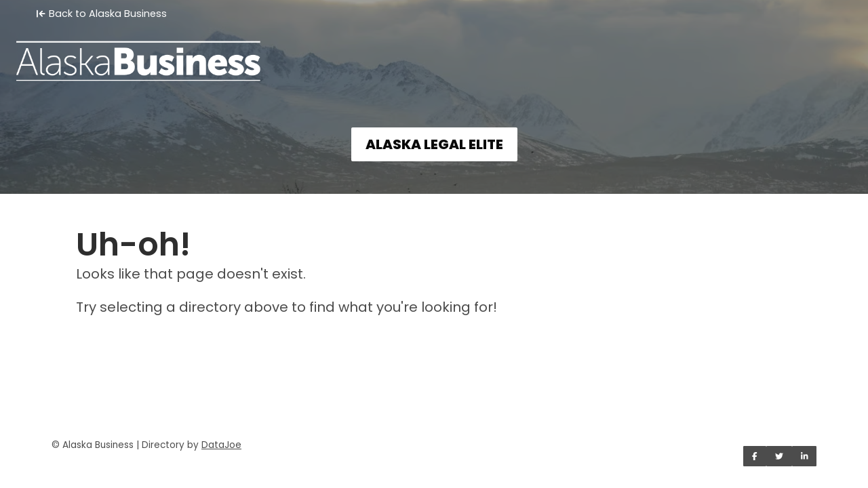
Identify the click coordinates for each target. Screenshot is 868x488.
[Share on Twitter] (779, 456)
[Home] (434, 52)
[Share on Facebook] (755, 456)
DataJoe (221, 445)
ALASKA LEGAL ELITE (434, 144)
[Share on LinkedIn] (805, 456)
